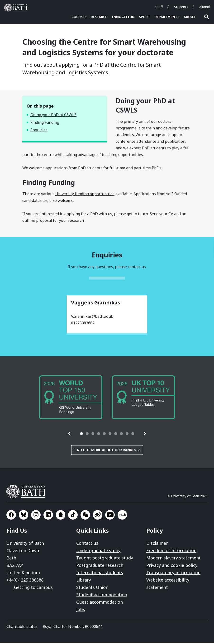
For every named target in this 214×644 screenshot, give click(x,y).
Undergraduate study (98, 551)
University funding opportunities (85, 195)
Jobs (81, 610)
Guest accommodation (100, 603)
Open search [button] (207, 17)
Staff (159, 7)
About (190, 17)
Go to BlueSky (24, 516)
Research (99, 17)
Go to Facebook (11, 516)
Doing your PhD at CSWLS (53, 116)
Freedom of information (171, 551)
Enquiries (39, 131)
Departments (167, 17)
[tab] (81, 435)
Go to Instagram (36, 516)
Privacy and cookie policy (172, 566)
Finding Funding (45, 123)
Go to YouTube (110, 516)
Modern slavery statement (174, 559)
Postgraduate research (100, 566)
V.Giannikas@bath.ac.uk (92, 317)
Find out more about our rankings (107, 451)
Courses (79, 17)
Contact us (87, 544)
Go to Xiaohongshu (122, 516)
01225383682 (83, 324)
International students (100, 573)
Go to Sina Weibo (98, 516)
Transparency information (173, 573)
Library (84, 581)
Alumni (204, 7)
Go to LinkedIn (48, 516)
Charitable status (22, 627)
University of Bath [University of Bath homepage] (17, 8)
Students (181, 7)
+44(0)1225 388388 (25, 581)
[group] (71, 399)
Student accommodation (102, 596)
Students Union (92, 588)
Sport (145, 17)
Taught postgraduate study (105, 559)
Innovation (123, 17)
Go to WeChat (85, 516)
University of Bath (28, 492)
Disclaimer (157, 544)
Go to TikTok (73, 516)
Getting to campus (33, 588)
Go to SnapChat (61, 516)
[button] (70, 435)
